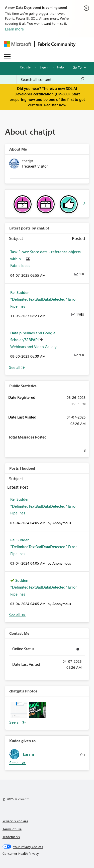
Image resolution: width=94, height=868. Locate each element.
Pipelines (18, 306)
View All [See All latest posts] (17, 367)
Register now (55, 105)
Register (26, 67)
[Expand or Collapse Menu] (7, 56)
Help (61, 67)
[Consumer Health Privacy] (47, 854)
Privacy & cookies (15, 821)
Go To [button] (77, 67)
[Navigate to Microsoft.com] (18, 44)
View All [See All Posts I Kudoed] (17, 615)
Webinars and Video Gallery (33, 347)
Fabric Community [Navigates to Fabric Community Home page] (57, 44)
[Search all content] (53, 79)
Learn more (14, 29)
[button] (19, 710)
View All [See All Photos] (18, 722)
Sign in (44, 67)
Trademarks (11, 837)
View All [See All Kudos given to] (18, 763)
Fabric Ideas (20, 265)
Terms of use (12, 829)
